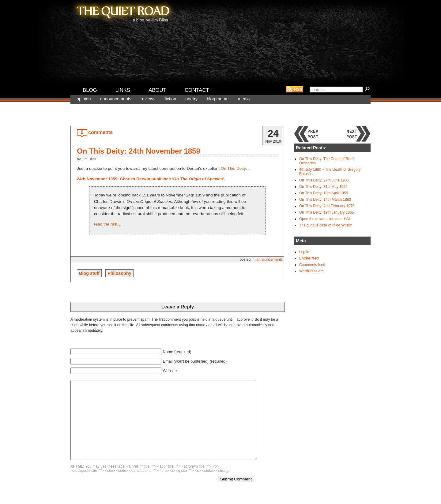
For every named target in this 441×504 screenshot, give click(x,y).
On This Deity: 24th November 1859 (139, 151)
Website (170, 371)
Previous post (306, 134)
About (157, 90)
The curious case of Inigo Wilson (326, 225)
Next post (358, 134)
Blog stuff (89, 273)
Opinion (84, 99)
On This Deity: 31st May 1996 (323, 187)
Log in (304, 252)
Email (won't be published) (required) (195, 361)
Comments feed (312, 265)
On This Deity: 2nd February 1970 (327, 206)
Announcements (115, 99)
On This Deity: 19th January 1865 (327, 212)
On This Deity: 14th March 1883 (325, 200)
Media (244, 99)
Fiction (171, 99)
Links (123, 90)
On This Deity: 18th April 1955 (324, 193)
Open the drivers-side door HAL (325, 219)
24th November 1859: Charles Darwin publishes (150, 179)
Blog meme (218, 99)
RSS (295, 89)
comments (100, 132)
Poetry (191, 99)
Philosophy (119, 273)
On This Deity (233, 168)
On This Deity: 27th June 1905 (324, 180)
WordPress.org (311, 271)
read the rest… (108, 224)
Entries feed (309, 258)
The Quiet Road (123, 12)
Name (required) (177, 352)
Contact (197, 90)
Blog (90, 90)
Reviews (148, 99)
